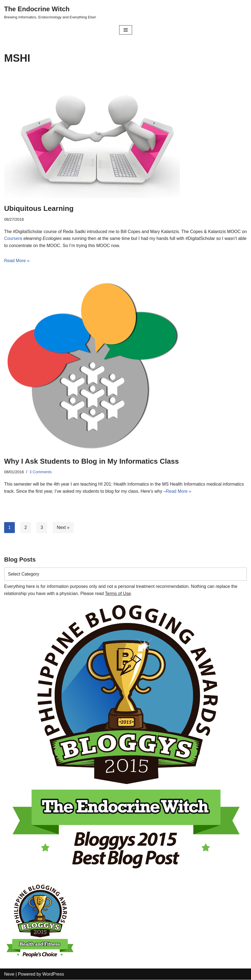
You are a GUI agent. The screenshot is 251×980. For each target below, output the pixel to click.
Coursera (20, 238)
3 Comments (41, 472)
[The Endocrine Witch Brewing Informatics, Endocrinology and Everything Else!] (50, 12)
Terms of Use (118, 594)
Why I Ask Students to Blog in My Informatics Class (91, 461)
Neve (9, 974)
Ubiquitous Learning (39, 208)
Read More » (17, 261)
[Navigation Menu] (126, 30)
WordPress (53, 974)
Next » (63, 528)
